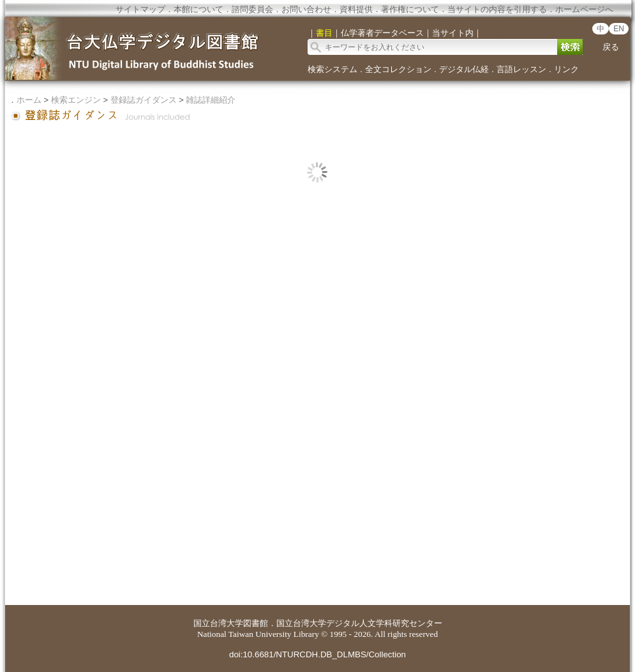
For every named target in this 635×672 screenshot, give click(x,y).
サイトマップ (140, 9)
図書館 (256, 623)
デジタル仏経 (464, 69)
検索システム (332, 69)
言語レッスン (521, 69)
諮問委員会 (252, 9)
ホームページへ (584, 9)
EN (619, 29)
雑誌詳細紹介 (211, 100)
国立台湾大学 (218, 623)
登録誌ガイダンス (144, 100)
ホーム (29, 100)
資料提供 (356, 9)
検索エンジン (76, 100)
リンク (566, 69)
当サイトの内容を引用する (497, 9)
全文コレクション (398, 69)
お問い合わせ (306, 9)
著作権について (410, 9)
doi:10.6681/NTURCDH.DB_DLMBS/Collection (317, 654)
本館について (198, 9)
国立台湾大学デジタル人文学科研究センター (359, 623)
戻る (611, 47)
